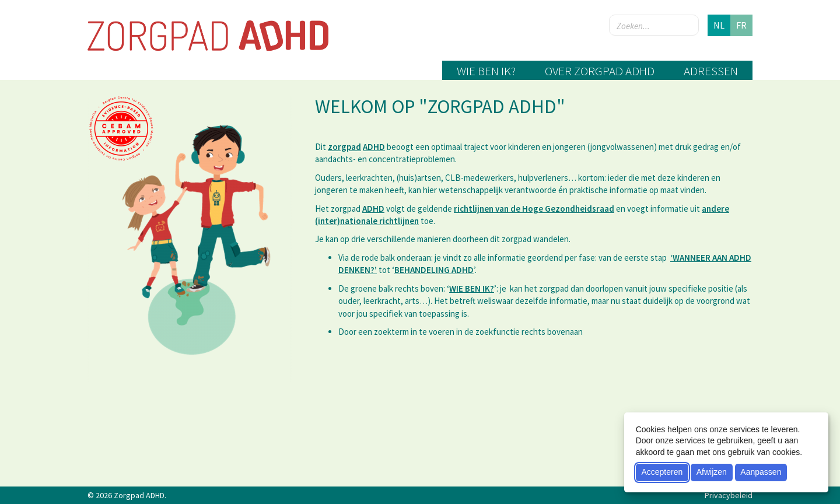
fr (741, 25)
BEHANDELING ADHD (434, 270)
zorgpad (344, 147)
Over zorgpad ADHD (600, 71)
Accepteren (662, 472)
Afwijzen (712, 472)
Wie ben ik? (486, 71)
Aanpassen (761, 472)
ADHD (374, 147)
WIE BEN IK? (472, 288)
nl (719, 25)
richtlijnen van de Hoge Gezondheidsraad (534, 209)
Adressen (711, 71)
